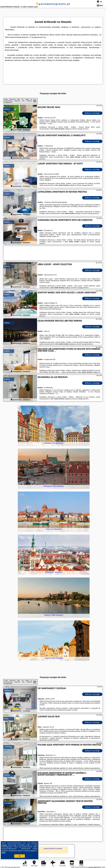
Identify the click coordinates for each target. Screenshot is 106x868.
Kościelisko (8, 803)
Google (4, 845)
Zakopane (8, 690)
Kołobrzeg (8, 747)
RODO (4, 853)
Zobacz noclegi (92, 113)
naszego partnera (83, 129)
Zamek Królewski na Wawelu (53, 849)
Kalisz (6, 719)
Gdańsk (7, 775)
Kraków (7, 109)
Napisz (104, 867)
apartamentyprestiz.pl (53, 4)
